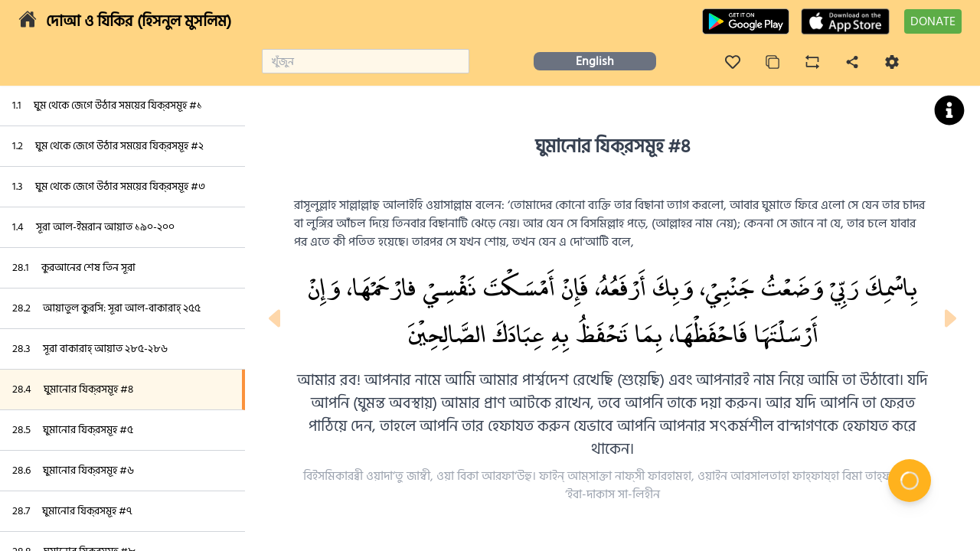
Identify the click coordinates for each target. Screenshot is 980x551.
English (595, 61)
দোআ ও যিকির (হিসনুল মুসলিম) (139, 21)
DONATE (933, 21)
